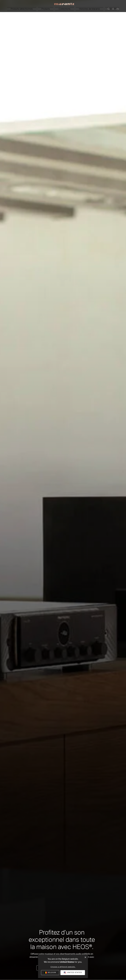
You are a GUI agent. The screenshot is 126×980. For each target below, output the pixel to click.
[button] (41, 9)
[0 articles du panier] (118, 9)
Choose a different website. (63, 967)
